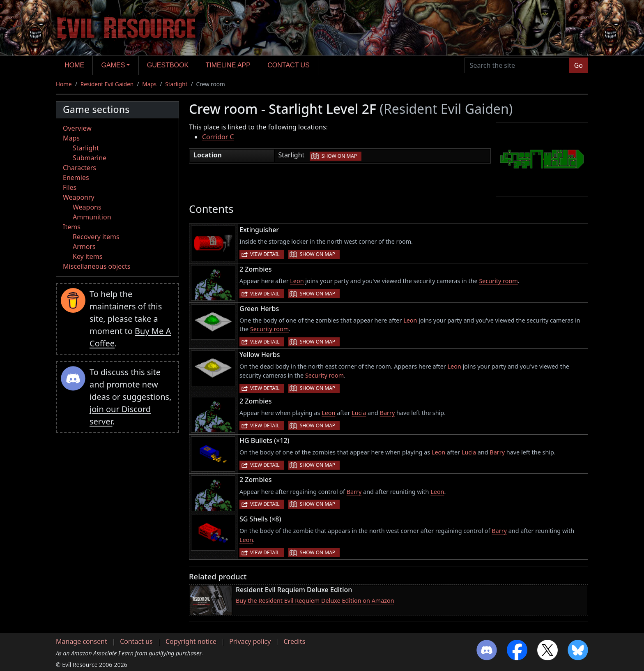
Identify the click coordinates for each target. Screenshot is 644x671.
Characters (79, 168)
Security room (498, 281)
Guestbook (168, 65)
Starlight (176, 84)
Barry (388, 413)
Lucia (359, 413)
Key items (87, 256)
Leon (297, 281)
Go (578, 65)
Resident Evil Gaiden (107, 84)
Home (74, 65)
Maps (149, 84)
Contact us (289, 65)
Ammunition (92, 217)
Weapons (87, 207)
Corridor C (218, 137)
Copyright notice (191, 641)
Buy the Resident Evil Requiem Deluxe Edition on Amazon (315, 601)
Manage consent (82, 641)
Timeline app (228, 65)
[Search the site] (517, 65)
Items (72, 227)
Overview (77, 128)
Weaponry (79, 197)
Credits (294, 641)
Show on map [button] (339, 156)
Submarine (90, 158)
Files (70, 187)
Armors (84, 247)
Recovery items (96, 237)
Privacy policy (250, 641)
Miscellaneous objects (97, 266)
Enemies (76, 178)
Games (113, 65)
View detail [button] (265, 254)
